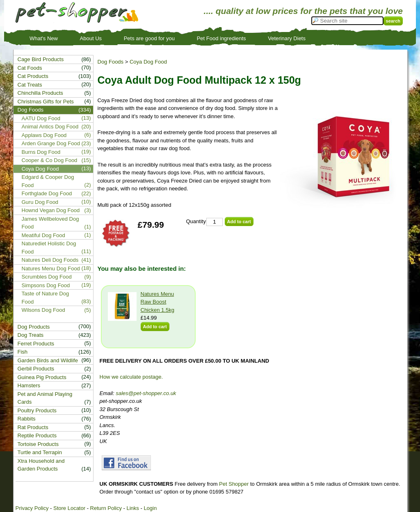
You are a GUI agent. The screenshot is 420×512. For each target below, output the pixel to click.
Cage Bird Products (41, 59)
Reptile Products (37, 435)
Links (132, 508)
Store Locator (69, 508)
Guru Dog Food (40, 202)
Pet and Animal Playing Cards (45, 398)
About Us (91, 38)
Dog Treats (31, 335)
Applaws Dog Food (44, 135)
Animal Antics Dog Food (50, 127)
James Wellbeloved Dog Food (50, 223)
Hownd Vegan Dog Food (51, 210)
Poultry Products (37, 410)
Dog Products (34, 327)
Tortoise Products (38, 444)
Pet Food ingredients (221, 38)
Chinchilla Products (40, 93)
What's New (44, 38)
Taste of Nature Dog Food (46, 298)
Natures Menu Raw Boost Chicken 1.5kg (157, 302)
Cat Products (33, 76)
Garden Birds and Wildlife (48, 360)
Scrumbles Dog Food (47, 277)
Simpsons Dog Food (46, 285)
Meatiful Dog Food (43, 235)
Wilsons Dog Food (43, 310)
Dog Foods (111, 62)
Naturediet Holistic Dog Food (49, 248)
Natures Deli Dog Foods (50, 260)
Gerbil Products (36, 369)
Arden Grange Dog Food (51, 143)
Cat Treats (30, 85)
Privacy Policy (32, 508)
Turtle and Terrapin (40, 452)
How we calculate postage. (131, 377)
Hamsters (29, 385)
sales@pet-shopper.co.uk (146, 393)
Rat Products (33, 427)
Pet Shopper (234, 484)
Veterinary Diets (287, 38)
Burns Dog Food (41, 152)
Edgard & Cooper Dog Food (48, 181)
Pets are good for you (149, 38)
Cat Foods (30, 68)
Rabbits (27, 419)
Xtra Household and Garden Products (41, 465)
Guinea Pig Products (42, 377)
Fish (23, 352)
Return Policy (106, 508)
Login (150, 508)
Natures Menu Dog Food (51, 269)
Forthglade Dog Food (47, 193)
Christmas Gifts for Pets (46, 102)
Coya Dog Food (148, 62)
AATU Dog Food (41, 118)
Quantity (196, 221)
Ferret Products (36, 344)
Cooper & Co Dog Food (50, 160)
